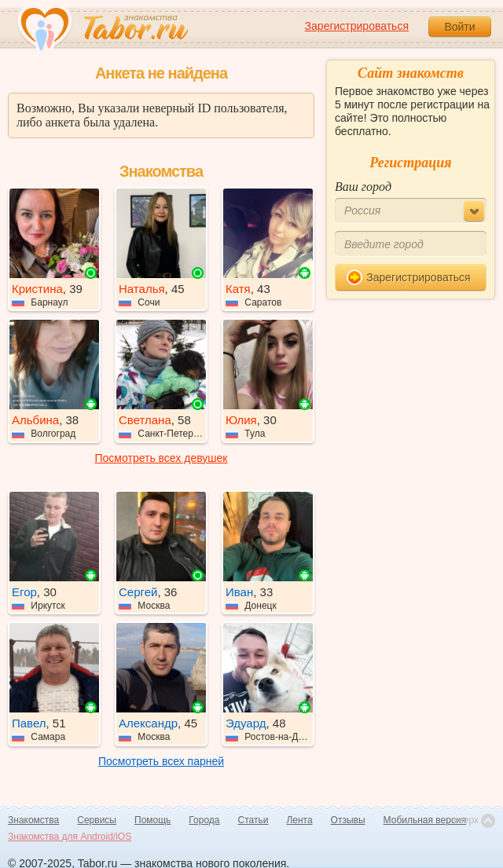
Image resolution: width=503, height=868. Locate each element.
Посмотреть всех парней (161, 761)
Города (204, 820)
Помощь (152, 820)
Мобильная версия (425, 820)
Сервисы (97, 820)
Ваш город (363, 187)
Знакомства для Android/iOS (70, 837)
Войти (459, 27)
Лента (299, 820)
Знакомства (33, 820)
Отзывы (348, 820)
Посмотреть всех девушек (162, 458)
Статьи (253, 820)
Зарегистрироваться (357, 26)
